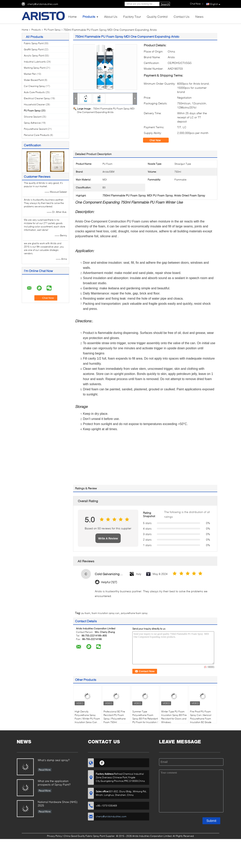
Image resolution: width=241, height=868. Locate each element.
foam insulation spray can (105, 613)
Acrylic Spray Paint (34, 56)
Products (89, 16)
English (215, 4)
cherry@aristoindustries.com (43, 4)
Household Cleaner (34, 104)
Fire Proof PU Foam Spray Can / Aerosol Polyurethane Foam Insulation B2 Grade (201, 717)
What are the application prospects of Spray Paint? (54, 783)
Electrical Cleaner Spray (37, 98)
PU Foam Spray (52, 30)
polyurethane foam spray (134, 613)
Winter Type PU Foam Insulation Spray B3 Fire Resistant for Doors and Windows (174, 717)
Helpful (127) (109, 582)
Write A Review (108, 538)
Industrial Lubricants (35, 62)
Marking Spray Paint (35, 68)
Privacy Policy (55, 836)
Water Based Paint (34, 80)
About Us (111, 16)
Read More (45, 770)
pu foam (86, 613)
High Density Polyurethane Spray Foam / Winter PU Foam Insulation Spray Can (87, 717)
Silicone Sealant (33, 117)
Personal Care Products (37, 135)
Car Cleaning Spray (34, 86)
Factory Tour (132, 16)
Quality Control (157, 16)
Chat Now (158, 140)
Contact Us (182, 16)
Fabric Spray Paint (34, 43)
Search (165, 4)
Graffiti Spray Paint (34, 49)
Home (72, 16)
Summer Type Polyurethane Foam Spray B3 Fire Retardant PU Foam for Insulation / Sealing (145, 719)
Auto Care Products (34, 92)
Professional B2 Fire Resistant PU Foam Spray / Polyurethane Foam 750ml (115, 717)
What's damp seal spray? (54, 760)
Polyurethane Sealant (35, 129)
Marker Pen (30, 74)
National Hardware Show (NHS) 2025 (58, 804)
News (199, 16)
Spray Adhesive (32, 123)
